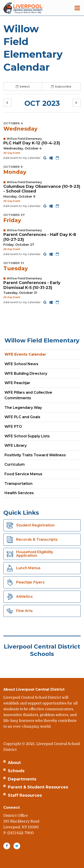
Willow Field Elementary (42, 340)
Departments (22, 779)
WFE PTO (13, 427)
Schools (16, 771)
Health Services (19, 493)
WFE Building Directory (26, 374)
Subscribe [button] (61, 86)
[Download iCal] (57, 158)
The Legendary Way (23, 408)
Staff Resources (25, 795)
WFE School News (21, 364)
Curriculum (15, 464)
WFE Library (16, 445)
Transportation (18, 484)
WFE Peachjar (25, 384)
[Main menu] (77, 8)
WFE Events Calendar (25, 354)
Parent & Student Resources (38, 787)
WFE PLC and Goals (22, 417)
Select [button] (23, 86)
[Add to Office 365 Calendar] (52, 158)
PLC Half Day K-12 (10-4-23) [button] (32, 143)
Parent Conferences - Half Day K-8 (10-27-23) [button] (40, 237)
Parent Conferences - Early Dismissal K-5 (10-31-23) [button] (32, 285)
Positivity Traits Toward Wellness (35, 455)
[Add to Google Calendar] (45, 158)
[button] (7, 103)
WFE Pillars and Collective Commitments (28, 395)
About (14, 763)
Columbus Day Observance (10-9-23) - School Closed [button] (42, 189)
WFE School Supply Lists (27, 436)
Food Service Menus (23, 474)
